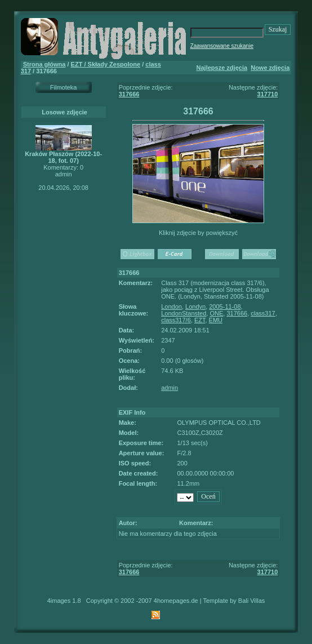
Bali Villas (252, 601)
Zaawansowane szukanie (222, 46)
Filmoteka (64, 87)
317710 (268, 94)
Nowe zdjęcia (270, 68)
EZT (200, 320)
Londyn (195, 307)
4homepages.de (176, 601)
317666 (129, 94)
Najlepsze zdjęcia (222, 68)
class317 (263, 313)
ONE (216, 313)
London (171, 307)
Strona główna (44, 64)
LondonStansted (184, 313)
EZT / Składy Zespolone (106, 64)
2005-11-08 (225, 307)
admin (170, 388)
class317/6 (176, 320)
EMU (216, 320)
